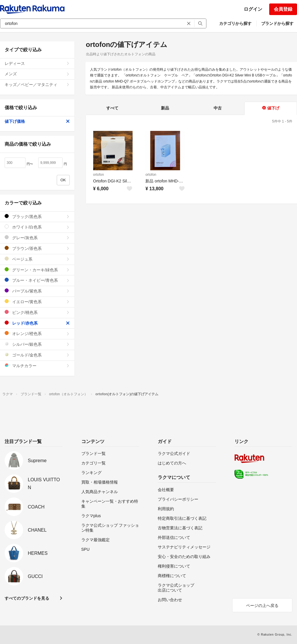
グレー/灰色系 (37, 238)
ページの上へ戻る (262, 605)
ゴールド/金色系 (37, 355)
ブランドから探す (277, 23)
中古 (218, 108)
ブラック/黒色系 (37, 216)
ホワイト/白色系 (37, 227)
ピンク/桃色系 (37, 312)
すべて (112, 108)
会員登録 (283, 9)
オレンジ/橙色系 (37, 333)
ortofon (99, 175)
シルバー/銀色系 (37, 344)
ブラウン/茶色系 (37, 248)
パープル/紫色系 (37, 291)
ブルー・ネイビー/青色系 (37, 280)
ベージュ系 (37, 259)
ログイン (253, 9)
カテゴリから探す (235, 23)
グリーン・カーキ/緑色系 (37, 270)
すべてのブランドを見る (27, 598)
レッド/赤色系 (37, 323)
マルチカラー (37, 366)
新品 (165, 108)
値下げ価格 (37, 121)
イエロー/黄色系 (37, 302)
